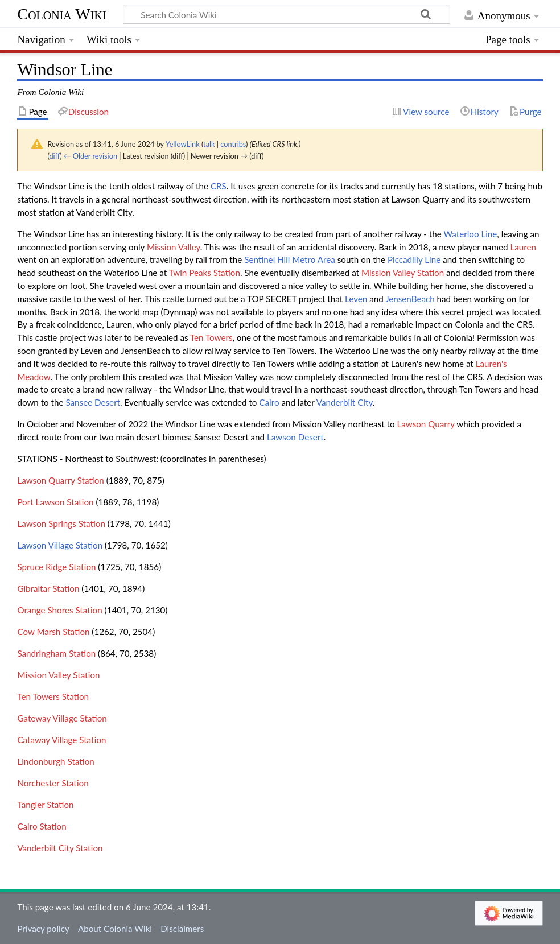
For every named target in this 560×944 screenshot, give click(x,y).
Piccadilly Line (414, 259)
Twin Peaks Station (205, 273)
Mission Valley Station (403, 273)
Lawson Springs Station (61, 523)
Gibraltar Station (48, 588)
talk (209, 144)
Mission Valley (174, 247)
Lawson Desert (295, 437)
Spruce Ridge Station (56, 567)
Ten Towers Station (53, 696)
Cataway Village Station (61, 740)
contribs (233, 144)
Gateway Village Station (62, 718)
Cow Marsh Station (53, 632)
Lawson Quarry (425, 424)
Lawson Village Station (60, 545)
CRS (219, 186)
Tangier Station (45, 805)
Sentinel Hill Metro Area (290, 259)
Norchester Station (53, 783)
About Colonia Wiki (115, 929)
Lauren (523, 247)
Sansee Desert (93, 402)
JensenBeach (410, 299)
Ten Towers (211, 337)
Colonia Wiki (61, 14)
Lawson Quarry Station (60, 480)
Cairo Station (42, 826)
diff (54, 156)
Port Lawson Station (55, 502)
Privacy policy (43, 929)
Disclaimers (182, 929)
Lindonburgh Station (55, 761)
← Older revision (90, 156)
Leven (356, 299)
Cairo (269, 402)
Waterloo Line (470, 234)
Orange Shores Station (59, 610)
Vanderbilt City (345, 402)
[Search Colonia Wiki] (287, 14)
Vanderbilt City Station (60, 848)
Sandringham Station (56, 653)
